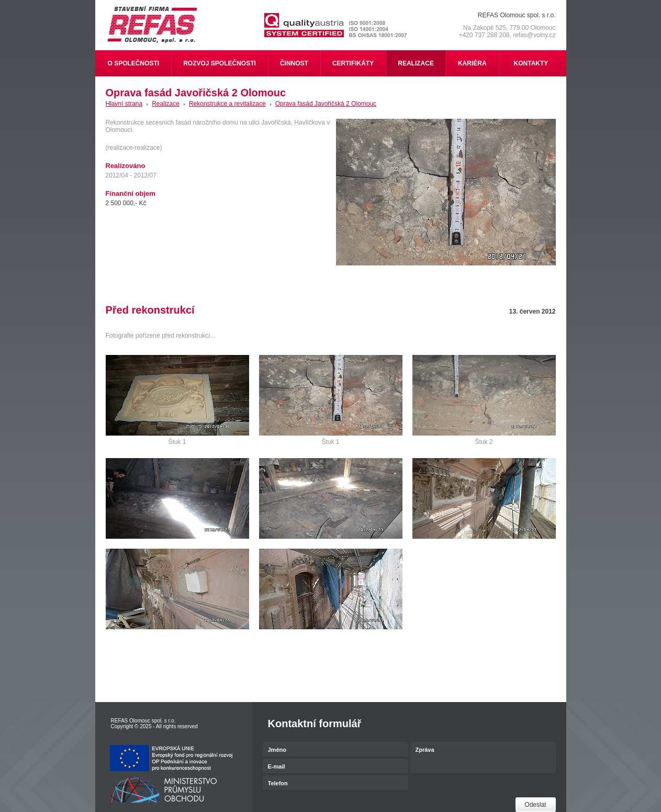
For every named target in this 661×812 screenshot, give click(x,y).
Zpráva (483, 758)
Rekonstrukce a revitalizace (227, 104)
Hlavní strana (124, 104)
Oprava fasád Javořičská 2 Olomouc (326, 104)
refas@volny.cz (534, 35)
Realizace (166, 104)
